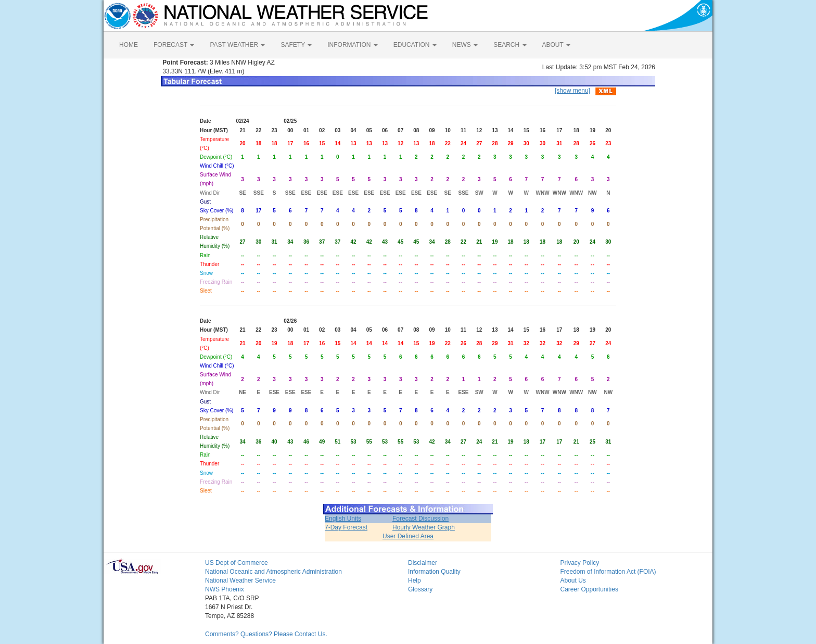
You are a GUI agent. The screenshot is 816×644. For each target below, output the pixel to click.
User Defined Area (408, 536)
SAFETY (296, 45)
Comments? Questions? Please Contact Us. (266, 634)
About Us (573, 580)
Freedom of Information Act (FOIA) (608, 572)
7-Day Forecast (346, 527)
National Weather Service (240, 580)
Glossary (420, 589)
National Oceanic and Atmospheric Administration (273, 572)
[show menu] (572, 91)
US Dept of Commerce (237, 563)
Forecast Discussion (420, 519)
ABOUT (556, 45)
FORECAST (174, 45)
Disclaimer (423, 563)
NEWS (465, 45)
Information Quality (434, 572)
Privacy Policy (580, 563)
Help (415, 580)
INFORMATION (352, 45)
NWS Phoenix (225, 589)
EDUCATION (415, 45)
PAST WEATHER (237, 45)
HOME (129, 45)
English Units (343, 519)
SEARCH (510, 45)
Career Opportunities (589, 589)
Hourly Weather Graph (424, 527)
